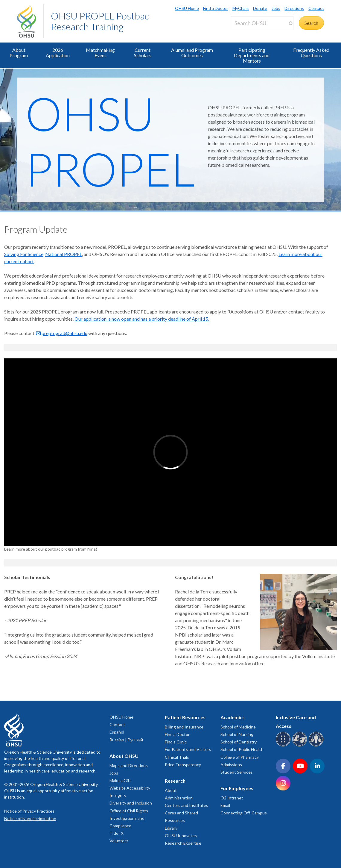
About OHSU (124, 756)
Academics (233, 717)
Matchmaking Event (100, 53)
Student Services (237, 772)
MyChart (241, 8)
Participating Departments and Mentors (252, 55)
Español (117, 732)
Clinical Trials (177, 757)
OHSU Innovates (181, 836)
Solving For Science (24, 254)
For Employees (237, 788)
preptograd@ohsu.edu (64, 333)
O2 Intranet (232, 798)
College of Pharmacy (240, 757)
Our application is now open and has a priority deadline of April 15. (142, 319)
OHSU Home (187, 8)
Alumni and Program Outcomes (192, 53)
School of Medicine (238, 727)
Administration (179, 798)
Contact (316, 8)
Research (175, 781)
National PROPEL (64, 254)
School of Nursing (237, 734)
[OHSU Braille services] (284, 745)
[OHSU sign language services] (300, 745)
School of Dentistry (239, 742)
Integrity (118, 795)
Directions (294, 8)
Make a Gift (120, 780)
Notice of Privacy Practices (29, 811)
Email (225, 805)
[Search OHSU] (262, 23)
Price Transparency (183, 765)
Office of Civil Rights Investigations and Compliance (129, 818)
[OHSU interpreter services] (317, 745)
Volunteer (119, 841)
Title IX (117, 833)
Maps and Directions (129, 765)
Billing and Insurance (184, 727)
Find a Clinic (176, 742)
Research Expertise (183, 843)
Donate (260, 8)
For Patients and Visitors (188, 749)
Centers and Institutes (187, 805)
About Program (19, 53)
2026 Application (58, 53)
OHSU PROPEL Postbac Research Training (100, 21)
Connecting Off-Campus (244, 813)
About (171, 790)
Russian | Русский (126, 740)
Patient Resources (185, 717)
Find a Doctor (216, 8)
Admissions (231, 765)
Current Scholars (143, 53)
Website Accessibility (130, 788)
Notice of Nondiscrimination (30, 818)
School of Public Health (242, 749)
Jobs (276, 8)
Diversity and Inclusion (131, 803)
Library (171, 828)
